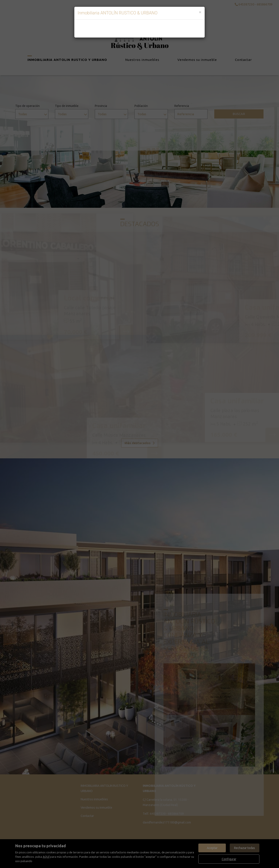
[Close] (200, 12)
